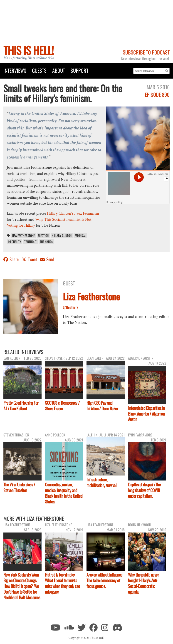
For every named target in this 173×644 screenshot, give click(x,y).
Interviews (15, 70)
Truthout (30, 242)
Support (79, 70)
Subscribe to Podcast (146, 52)
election (43, 235)
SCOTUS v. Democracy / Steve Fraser (62, 406)
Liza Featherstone (23, 235)
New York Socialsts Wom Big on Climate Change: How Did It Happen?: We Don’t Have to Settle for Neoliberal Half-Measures (22, 586)
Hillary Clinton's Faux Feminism (73, 213)
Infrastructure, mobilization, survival (101, 482)
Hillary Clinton (62, 235)
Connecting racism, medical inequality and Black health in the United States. (64, 493)
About (59, 70)
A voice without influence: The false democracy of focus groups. (105, 580)
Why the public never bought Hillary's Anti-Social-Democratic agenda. (143, 583)
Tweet (30, 259)
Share (11, 259)
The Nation (46, 242)
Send (47, 259)
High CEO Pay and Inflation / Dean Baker (102, 406)
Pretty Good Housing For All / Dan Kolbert (21, 406)
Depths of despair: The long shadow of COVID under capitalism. (144, 490)
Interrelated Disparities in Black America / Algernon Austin (146, 414)
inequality (15, 242)
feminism (80, 235)
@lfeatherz (70, 307)
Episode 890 (157, 94)
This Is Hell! (28, 50)
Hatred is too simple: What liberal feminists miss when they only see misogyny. (62, 583)
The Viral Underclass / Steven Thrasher (19, 487)
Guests (39, 70)
